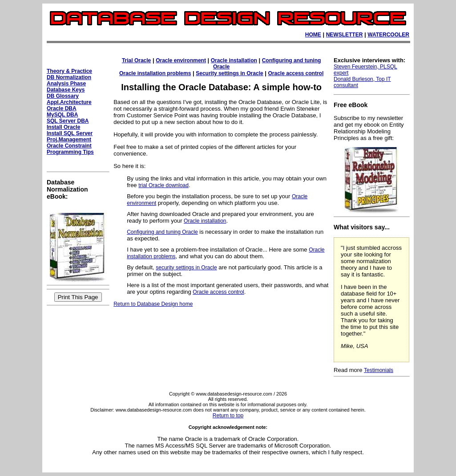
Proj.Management (69, 140)
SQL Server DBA (68, 121)
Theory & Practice (69, 71)
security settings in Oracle (186, 268)
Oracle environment (181, 60)
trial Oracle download (163, 185)
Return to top (228, 416)
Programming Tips (70, 152)
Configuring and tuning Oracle (162, 232)
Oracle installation (234, 60)
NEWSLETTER (345, 35)
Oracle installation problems (155, 73)
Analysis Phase (66, 84)
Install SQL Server (70, 133)
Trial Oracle (136, 60)
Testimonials (379, 370)
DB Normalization (69, 77)
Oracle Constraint (69, 146)
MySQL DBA (62, 115)
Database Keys (66, 90)
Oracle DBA (62, 108)
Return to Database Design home (153, 304)
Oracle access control (296, 73)
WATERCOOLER (388, 35)
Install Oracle (63, 127)
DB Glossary (63, 96)
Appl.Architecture (69, 102)
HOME (313, 35)
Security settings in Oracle (229, 73)
